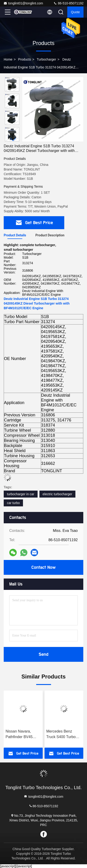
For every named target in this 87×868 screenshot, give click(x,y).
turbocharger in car (21, 494)
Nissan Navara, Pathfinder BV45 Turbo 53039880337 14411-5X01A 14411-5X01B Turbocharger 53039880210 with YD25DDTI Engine (23, 735)
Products (24, 59)
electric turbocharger (58, 494)
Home (8, 59)
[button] (13, 140)
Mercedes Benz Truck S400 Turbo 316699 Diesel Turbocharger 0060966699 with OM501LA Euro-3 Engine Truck (61, 735)
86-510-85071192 (68, 3)
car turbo (13, 503)
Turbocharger (46, 59)
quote (75, 12)
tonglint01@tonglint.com (23, 3)
